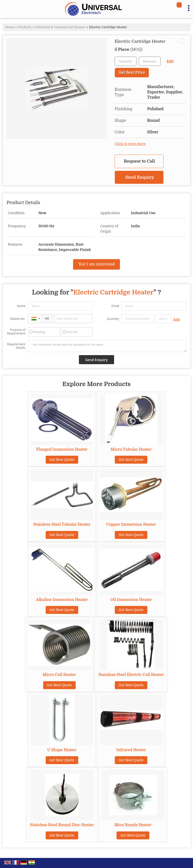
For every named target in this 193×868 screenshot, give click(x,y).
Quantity (113, 319)
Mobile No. (18, 319)
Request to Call (139, 161)
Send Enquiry (140, 177)
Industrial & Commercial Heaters (60, 27)
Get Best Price (132, 72)
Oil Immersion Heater (131, 600)
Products (25, 27)
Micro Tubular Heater (131, 449)
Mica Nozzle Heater (133, 825)
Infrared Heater (131, 750)
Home (10, 27)
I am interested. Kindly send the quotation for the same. (107, 346)
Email (115, 306)
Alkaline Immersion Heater (62, 600)
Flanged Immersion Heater (62, 449)
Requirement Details (16, 346)
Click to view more (130, 144)
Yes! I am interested (96, 264)
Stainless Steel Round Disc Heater (62, 825)
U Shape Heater (62, 750)
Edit (170, 61)
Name (21, 306)
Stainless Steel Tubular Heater (62, 524)
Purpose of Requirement (16, 332)
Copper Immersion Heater (131, 524)
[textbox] (150, 61)
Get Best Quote (62, 460)
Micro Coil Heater (59, 675)
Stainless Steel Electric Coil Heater (131, 675)
